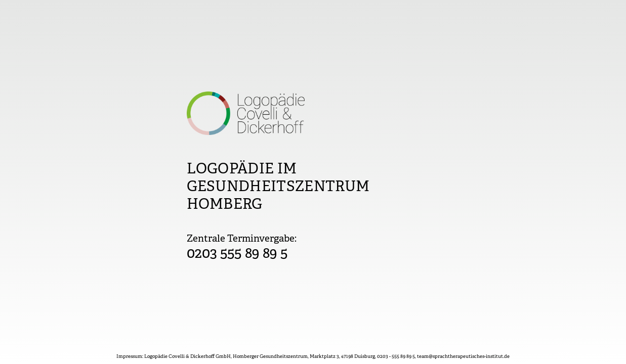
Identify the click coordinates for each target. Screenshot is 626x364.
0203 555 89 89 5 (237, 254)
